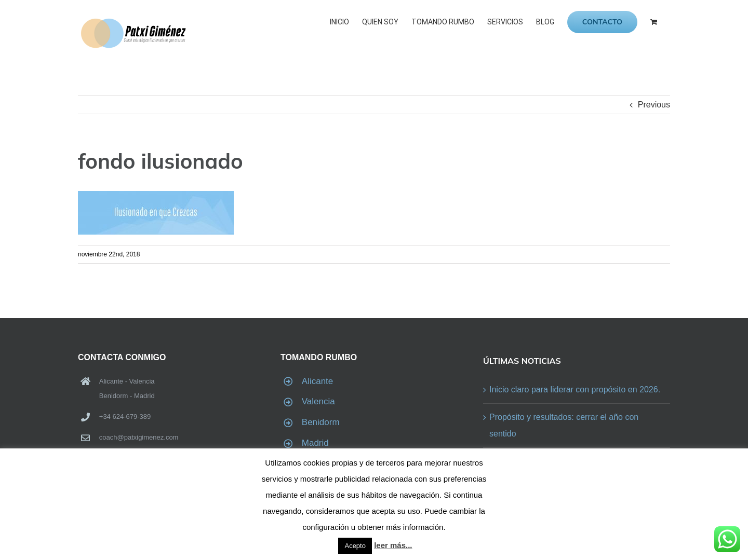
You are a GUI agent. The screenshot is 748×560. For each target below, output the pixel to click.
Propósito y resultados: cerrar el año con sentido (564, 425)
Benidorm (321, 422)
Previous (654, 105)
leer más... (393, 545)
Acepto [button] (355, 546)
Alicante (317, 381)
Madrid (315, 443)
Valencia (318, 401)
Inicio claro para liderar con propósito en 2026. (575, 390)
